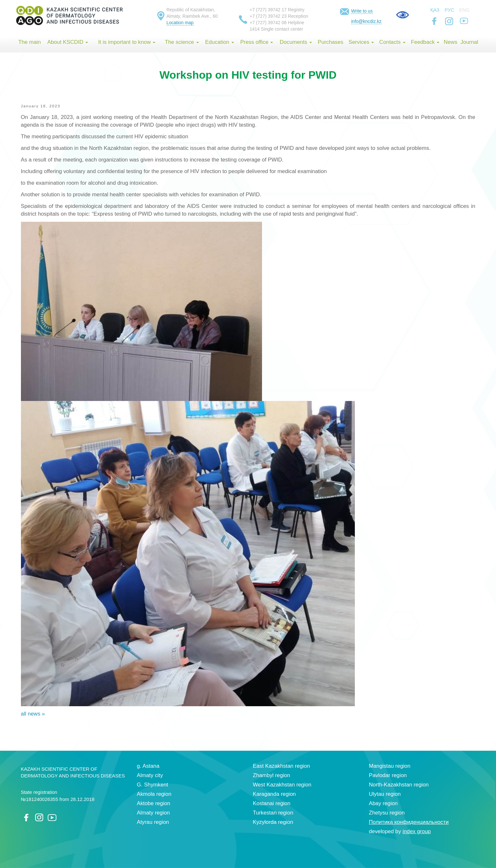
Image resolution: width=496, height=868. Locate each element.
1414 (255, 29)
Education (219, 42)
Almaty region (154, 813)
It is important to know (127, 42)
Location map (180, 23)
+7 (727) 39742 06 (268, 23)
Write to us (362, 11)
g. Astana (148, 766)
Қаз (435, 10)
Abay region (384, 803)
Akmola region (154, 794)
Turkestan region (273, 813)
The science (182, 42)
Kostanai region (272, 803)
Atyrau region (153, 822)
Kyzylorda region (273, 822)
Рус (450, 10)
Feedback (425, 42)
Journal (469, 42)
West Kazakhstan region (282, 785)
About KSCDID (68, 42)
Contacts (392, 42)
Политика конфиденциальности (409, 822)
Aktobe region (154, 803)
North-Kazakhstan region (399, 785)
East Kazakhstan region (282, 766)
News (451, 42)
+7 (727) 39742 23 (268, 16)
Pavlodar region (388, 775)
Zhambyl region (272, 775)
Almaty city (150, 775)
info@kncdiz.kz (366, 21)
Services (361, 42)
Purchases (331, 42)
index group (417, 831)
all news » (33, 714)
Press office (257, 42)
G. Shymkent (153, 785)
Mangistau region (390, 766)
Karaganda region (274, 794)
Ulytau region (385, 794)
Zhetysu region (387, 813)
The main (30, 42)
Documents (296, 42)
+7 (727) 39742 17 (268, 10)
